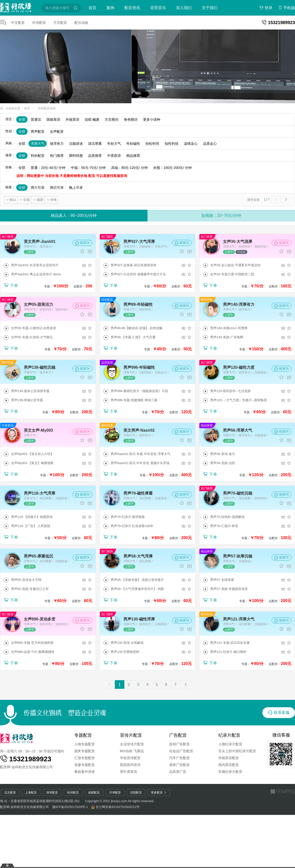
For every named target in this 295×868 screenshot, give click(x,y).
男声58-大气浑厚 (138, 556)
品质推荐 (95, 156)
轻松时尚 (152, 144)
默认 (11, 200)
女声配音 (57, 132)
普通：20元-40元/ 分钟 (48, 168)
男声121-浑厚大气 (239, 619)
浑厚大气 (38, 144)
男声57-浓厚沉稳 (238, 556)
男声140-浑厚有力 (239, 304)
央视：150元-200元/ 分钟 (172, 168)
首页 (92, 8)
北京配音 (10, 793)
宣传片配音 (131, 735)
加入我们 (184, 8)
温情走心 (191, 144)
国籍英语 (53, 119)
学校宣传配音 (130, 758)
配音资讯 (132, 8)
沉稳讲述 (76, 144)
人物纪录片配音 (230, 744)
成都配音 (94, 793)
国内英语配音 (229, 765)
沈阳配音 (136, 793)
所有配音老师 (47, 108)
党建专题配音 (85, 765)
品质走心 (210, 144)
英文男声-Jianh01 (40, 242)
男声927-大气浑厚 (139, 242)
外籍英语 (73, 119)
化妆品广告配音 (181, 751)
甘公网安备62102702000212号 (118, 807)
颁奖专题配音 (85, 751)
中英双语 (114, 156)
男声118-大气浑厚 (40, 493)
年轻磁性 (133, 144)
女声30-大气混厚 (238, 242)
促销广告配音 (179, 744)
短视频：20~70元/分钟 (221, 215)
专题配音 (83, 735)
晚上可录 (76, 188)
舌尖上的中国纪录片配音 (237, 751)
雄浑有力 (57, 144)
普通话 (36, 119)
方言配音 (60, 23)
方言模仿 (112, 119)
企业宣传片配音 (132, 744)
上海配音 (31, 793)
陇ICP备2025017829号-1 (70, 807)
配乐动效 (81, 23)
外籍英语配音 (229, 758)
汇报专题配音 (85, 758)
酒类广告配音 (179, 765)
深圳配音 (52, 793)
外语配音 (39, 23)
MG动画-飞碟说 (132, 751)
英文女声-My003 (38, 430)
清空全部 (253, 200)
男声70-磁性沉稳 (238, 493)
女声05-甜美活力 (38, 304)
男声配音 (38, 132)
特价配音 (38, 156)
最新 (38, 200)
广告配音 (178, 735)
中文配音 (18, 23)
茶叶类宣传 (129, 772)
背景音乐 (158, 8)
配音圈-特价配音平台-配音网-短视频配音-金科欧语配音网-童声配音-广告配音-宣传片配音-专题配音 (20, 7)
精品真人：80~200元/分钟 (74, 215)
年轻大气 (114, 144)
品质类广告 (178, 772)
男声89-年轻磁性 (138, 304)
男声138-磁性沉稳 (40, 367)
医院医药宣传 (130, 765)
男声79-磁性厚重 (138, 493)
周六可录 (38, 188)
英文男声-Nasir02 (139, 430)
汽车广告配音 (179, 758)
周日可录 (57, 188)
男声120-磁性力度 (239, 367)
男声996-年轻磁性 (139, 367)
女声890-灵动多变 (40, 619)
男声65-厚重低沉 (38, 556)
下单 (11, 285)
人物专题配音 (85, 744)
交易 (25, 200)
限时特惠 (76, 156)
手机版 (287, 8)
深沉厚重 (95, 144)
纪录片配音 (229, 735)
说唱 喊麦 (92, 119)
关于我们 (210, 8)
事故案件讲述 (85, 772)
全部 (22, 119)
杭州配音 (73, 793)
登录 (266, 8)
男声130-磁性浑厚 (139, 619)
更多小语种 (152, 119)
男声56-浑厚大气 (238, 430)
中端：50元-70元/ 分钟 (88, 168)
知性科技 (172, 144)
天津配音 (115, 793)
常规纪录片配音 (230, 772)
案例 (110, 8)
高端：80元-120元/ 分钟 (129, 168)
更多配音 (159, 793)
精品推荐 (133, 156)
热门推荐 (57, 156)
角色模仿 (131, 119)
